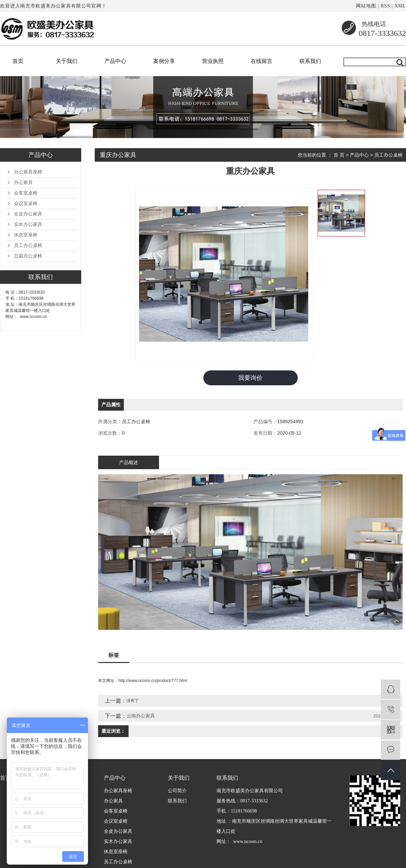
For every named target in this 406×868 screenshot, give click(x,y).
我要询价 (250, 378)
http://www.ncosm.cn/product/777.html (153, 681)
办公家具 (23, 182)
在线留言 (262, 61)
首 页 (339, 155)
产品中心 (115, 61)
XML (400, 6)
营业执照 (213, 61)
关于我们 (67, 61)
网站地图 (366, 6)
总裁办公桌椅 (28, 256)
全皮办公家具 (28, 214)
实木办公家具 (28, 224)
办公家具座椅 (28, 172)
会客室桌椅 (26, 193)
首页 (18, 61)
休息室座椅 (26, 235)
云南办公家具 (141, 716)
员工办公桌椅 (28, 245)
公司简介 (177, 791)
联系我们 (310, 61)
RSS (385, 6)
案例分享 (164, 61)
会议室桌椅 (26, 203)
